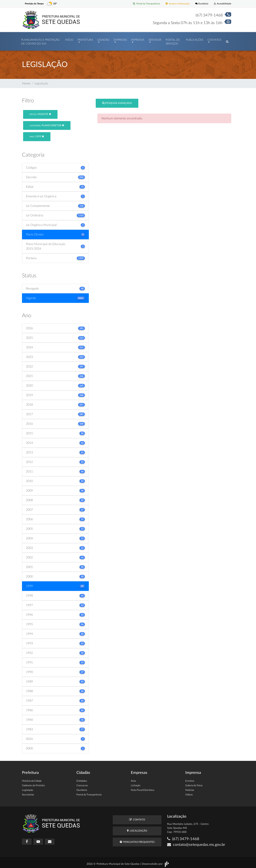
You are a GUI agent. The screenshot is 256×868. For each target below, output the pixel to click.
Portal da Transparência (142, 4)
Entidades (82, 779)
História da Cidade (32, 779)
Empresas (120, 39)
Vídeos (189, 793)
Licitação (136, 784)
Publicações (195, 39)
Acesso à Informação (175, 4)
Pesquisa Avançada (117, 101)
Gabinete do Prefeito (33, 784)
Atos (133, 779)
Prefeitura (85, 39)
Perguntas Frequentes (137, 840)
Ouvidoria (201, 4)
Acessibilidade (222, 4)
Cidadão (103, 39)
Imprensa (138, 39)
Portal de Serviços (173, 41)
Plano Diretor (47, 123)
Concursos (82, 784)
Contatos (214, 39)
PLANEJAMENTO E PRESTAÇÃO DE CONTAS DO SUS (40, 41)
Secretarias (28, 793)
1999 (37, 135)
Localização (137, 829)
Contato (137, 818)
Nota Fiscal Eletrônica (143, 788)
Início (69, 39)
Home (26, 82)
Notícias (190, 788)
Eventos (190, 779)
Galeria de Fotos (194, 784)
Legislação (28, 788)
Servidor (155, 39)
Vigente (40, 112)
